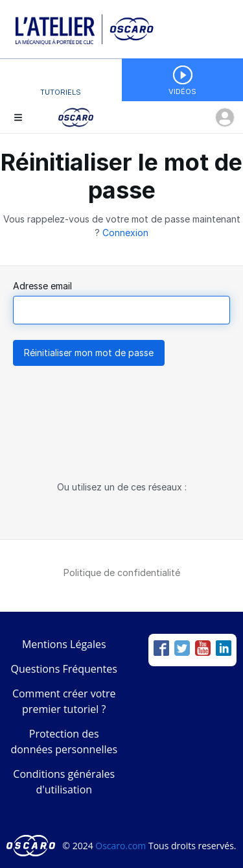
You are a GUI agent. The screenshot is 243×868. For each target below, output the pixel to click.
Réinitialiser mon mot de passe (89, 353)
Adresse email (42, 286)
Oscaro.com (121, 846)
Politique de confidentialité (122, 573)
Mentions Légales (64, 644)
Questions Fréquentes (64, 669)
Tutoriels (61, 92)
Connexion (125, 233)
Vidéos (182, 91)
